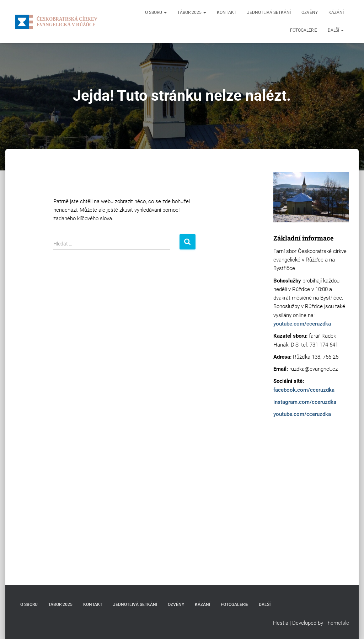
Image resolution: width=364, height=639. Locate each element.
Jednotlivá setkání (269, 12)
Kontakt (227, 12)
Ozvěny (310, 12)
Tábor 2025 (192, 12)
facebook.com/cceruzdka (304, 390)
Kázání (336, 12)
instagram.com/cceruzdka (305, 402)
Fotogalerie (304, 30)
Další (336, 30)
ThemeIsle (337, 623)
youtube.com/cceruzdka (302, 324)
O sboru (156, 12)
